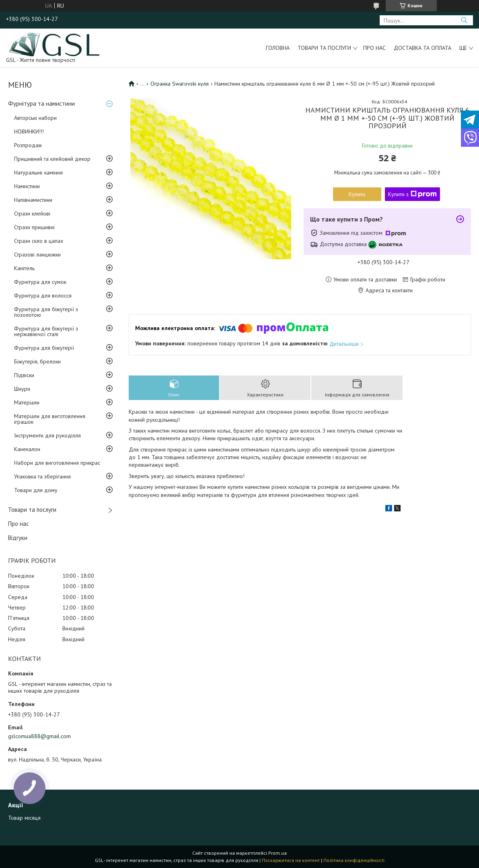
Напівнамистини (33, 200)
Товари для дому (36, 490)
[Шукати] (464, 20)
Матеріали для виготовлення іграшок (50, 419)
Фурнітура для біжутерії (44, 348)
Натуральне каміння (38, 172)
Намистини (27, 186)
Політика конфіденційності (354, 860)
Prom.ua (278, 853)
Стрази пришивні (34, 227)
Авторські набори (35, 118)
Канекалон (27, 449)
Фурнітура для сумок (40, 282)
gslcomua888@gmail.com (39, 736)
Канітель (24, 268)
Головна (278, 48)
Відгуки (18, 538)
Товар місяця (24, 818)
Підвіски (24, 375)
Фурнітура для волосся (43, 295)
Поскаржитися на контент (291, 860)
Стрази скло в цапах (39, 241)
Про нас (374, 48)
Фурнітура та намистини (41, 104)
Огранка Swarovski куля (180, 84)
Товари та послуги (324, 48)
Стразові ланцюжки (37, 254)
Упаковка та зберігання (42, 476)
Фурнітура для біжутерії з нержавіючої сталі (46, 331)
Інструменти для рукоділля (47, 435)
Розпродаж (28, 145)
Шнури (22, 389)
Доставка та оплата (422, 48)
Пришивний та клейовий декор (52, 159)
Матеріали (27, 402)
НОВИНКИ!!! (29, 131)
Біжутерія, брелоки (37, 361)
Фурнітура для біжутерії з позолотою (46, 312)
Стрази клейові (32, 213)
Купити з (412, 194)
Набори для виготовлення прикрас (57, 463)
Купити (357, 194)
